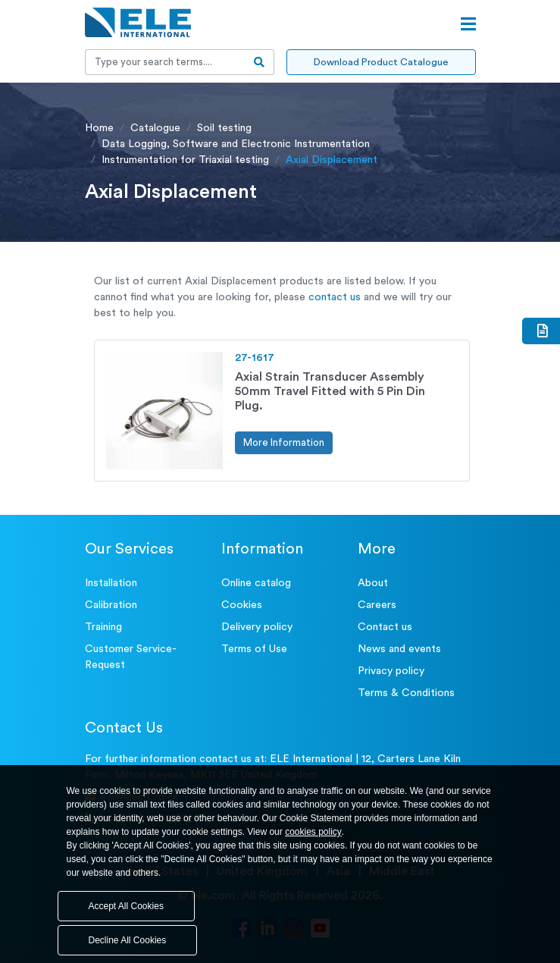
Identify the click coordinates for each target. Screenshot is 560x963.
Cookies (242, 605)
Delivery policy (257, 627)
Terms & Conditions (406, 693)
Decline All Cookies (128, 940)
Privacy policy (391, 671)
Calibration (111, 605)
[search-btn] (260, 62)
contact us (335, 297)
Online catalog (256, 583)
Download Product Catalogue (381, 62)
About (373, 583)
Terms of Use (254, 649)
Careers (377, 605)
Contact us (385, 627)
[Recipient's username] (165, 62)
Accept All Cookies (126, 906)
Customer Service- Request (131, 657)
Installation (111, 583)
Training (103, 627)
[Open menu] (468, 24)
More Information (284, 442)
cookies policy (313, 832)
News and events (399, 649)
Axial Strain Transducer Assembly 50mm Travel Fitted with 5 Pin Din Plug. (330, 391)
